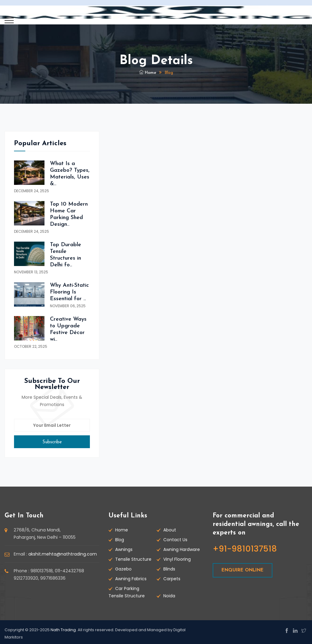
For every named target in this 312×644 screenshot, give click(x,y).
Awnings (124, 549)
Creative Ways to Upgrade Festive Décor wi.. (68, 329)
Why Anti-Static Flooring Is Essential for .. (69, 292)
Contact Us (175, 540)
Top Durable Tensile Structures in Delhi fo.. (66, 255)
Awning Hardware (182, 549)
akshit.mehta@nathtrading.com (63, 554)
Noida (169, 596)
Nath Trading (63, 630)
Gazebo (123, 569)
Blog (120, 540)
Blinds (169, 569)
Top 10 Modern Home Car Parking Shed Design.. (69, 214)
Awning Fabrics (131, 579)
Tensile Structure (133, 559)
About (170, 530)
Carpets (172, 579)
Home (148, 73)
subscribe (52, 442)
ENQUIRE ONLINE (243, 570)
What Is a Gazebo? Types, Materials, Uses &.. (70, 174)
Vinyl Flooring (177, 559)
